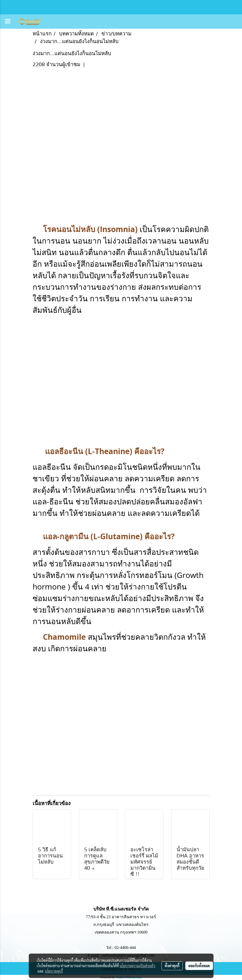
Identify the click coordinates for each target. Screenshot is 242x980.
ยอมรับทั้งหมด (199, 966)
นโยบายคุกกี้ (54, 971)
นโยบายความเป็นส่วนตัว (137, 966)
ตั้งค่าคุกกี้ (172, 966)
